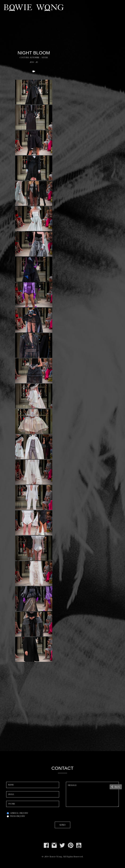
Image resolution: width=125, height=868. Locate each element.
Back (116, 787)
